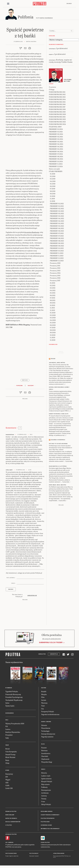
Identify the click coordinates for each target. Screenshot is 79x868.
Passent (44, 748)
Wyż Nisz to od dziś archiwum (58, 444)
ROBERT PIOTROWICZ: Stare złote (59, 414)
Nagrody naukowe (47, 737)
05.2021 (53, 293)
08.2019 (53, 191)
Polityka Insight (34, 854)
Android (11, 843)
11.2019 (52, 199)
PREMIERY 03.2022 (57, 214)
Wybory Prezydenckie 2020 (15, 724)
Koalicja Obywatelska (13, 732)
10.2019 (53, 196)
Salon (7, 703)
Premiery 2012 (55, 268)
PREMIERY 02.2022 (57, 209)
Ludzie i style (46, 776)
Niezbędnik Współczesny (14, 700)
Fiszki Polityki (45, 843)
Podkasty (44, 787)
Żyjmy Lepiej (10, 706)
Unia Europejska (11, 752)
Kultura (44, 688)
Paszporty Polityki (48, 712)
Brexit (8, 749)
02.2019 (53, 177)
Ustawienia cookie (46, 826)
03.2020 (53, 318)
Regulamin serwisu (47, 812)
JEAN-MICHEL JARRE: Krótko (57, 363)
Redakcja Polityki (11, 812)
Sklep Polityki (46, 805)
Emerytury (9, 774)
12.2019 (52, 201)
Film (43, 697)
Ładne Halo (16, 856)
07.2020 (53, 328)
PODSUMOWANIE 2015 (57, 102)
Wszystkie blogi (47, 762)
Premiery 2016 (55, 278)
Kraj (7, 720)
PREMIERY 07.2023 (57, 236)
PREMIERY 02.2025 (56, 137)
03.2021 (53, 288)
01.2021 (53, 283)
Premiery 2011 (55, 266)
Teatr (43, 706)
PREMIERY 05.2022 (57, 224)
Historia (44, 773)
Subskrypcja (54, 654)
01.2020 (53, 313)
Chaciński (45, 756)
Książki (44, 692)
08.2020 (53, 330)
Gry (43, 709)
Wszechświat (46, 728)
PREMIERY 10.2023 (57, 251)
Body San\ (25, 380)
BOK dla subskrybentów (13, 822)
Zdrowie (44, 726)
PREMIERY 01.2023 (57, 206)
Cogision (11, 856)
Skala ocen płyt (54, 169)
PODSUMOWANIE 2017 (57, 107)
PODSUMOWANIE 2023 (57, 122)
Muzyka (44, 695)
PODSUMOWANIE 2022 (57, 119)
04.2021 (53, 291)
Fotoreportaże (46, 790)
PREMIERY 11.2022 (57, 253)
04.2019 (53, 182)
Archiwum (45, 793)
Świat (7, 745)
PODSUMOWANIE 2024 (57, 124)
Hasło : (13, 584)
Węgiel (8, 780)
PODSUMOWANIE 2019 (57, 112)
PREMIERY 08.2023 (57, 241)
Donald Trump (10, 755)
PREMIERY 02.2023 (57, 211)
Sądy (7, 738)
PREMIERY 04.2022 (57, 219)
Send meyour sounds (61, 352)
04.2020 (53, 320)
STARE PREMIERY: (56, 172)
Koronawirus (10, 713)
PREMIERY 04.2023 (57, 221)
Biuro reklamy (10, 815)
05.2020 (53, 323)
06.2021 (53, 296)
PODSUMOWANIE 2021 (57, 117)
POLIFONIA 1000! (55, 127)
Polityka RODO (45, 822)
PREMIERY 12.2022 (57, 258)
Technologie (45, 731)
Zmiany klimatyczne (48, 734)
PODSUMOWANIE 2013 (57, 97)
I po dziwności (62, 49)
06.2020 (53, 325)
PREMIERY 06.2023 (57, 231)
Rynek (7, 771)
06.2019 (53, 187)
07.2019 (53, 189)
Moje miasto (45, 785)
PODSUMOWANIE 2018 (57, 110)
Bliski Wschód (10, 758)
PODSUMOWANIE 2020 (57, 115)
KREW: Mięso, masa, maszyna (57, 485)
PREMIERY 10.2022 (57, 248)
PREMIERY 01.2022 (57, 204)
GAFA (7, 786)
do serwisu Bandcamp (32, 233)
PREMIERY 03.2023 (57, 216)
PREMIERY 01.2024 (56, 129)
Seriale (44, 700)
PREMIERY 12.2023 (57, 261)
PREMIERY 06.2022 (57, 229)
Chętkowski (45, 759)
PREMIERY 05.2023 (57, 226)
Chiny (7, 763)
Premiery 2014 (55, 273)
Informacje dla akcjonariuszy (50, 829)
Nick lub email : (11, 578)
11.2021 (52, 308)
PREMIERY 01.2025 (56, 132)
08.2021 (53, 301)
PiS (7, 727)
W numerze (9, 688)
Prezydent (9, 735)
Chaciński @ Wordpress (58, 440)
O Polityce (9, 826)
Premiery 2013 (55, 271)
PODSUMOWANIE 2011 (57, 92)
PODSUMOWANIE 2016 (57, 105)
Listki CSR (9, 789)
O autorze (52, 87)
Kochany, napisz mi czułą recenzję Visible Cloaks (61, 61)
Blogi (43, 744)
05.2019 (53, 184)
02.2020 (53, 315)
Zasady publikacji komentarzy (50, 815)
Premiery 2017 (55, 281)
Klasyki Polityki (47, 782)
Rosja (7, 760)
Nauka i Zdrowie (46, 722)
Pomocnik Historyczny (13, 695)
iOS (6, 843)
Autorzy (44, 796)
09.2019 (53, 194)
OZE (7, 783)
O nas (43, 802)
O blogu (52, 90)
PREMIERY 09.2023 (57, 246)
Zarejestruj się (32, 596)
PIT (7, 777)
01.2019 (53, 174)
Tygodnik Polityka (12, 692)
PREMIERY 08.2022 (57, 239)
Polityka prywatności (48, 819)
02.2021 (53, 286)
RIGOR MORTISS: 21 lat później (58, 467)
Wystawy (44, 703)
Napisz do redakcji (11, 819)
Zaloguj (69, 4)
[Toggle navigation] (8, 4)
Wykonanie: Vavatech (34, 856)
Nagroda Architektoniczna (50, 715)
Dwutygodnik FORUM (11, 854)
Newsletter (42, 654)
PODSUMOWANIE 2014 (57, 100)
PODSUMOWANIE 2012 (57, 95)
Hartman (44, 751)
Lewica (8, 730)
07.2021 (53, 298)
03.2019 (53, 179)
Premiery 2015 (55, 276)
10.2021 (53, 306)
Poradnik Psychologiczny (14, 697)
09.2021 (53, 303)
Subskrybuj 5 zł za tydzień (51, 643)
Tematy (44, 799)
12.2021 (52, 311)
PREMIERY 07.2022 (57, 234)
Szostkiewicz (46, 754)
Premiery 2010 (55, 263)
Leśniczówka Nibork (59, 854)
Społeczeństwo (46, 779)
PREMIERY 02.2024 (56, 134)
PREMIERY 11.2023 (57, 256)
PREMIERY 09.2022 (57, 244)
